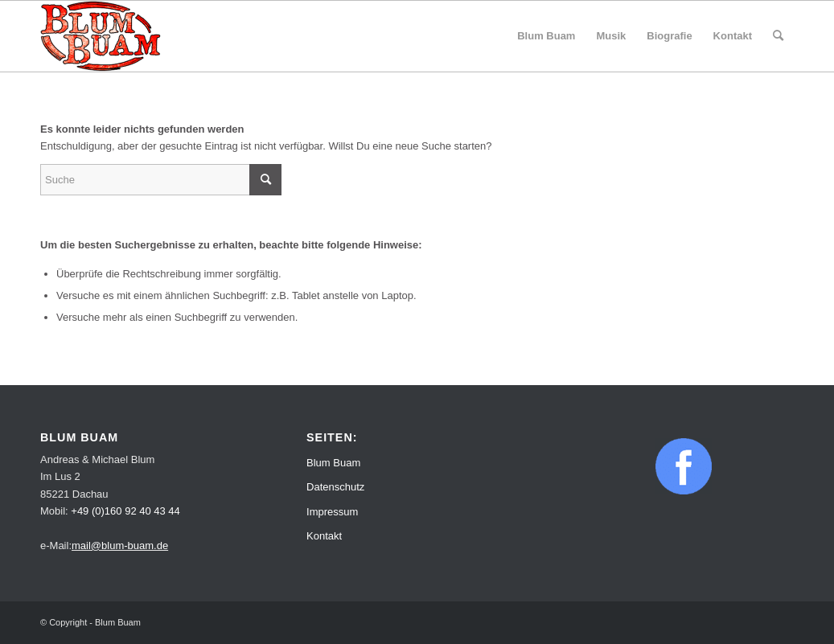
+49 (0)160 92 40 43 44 (125, 511)
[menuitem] (546, 36)
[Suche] (778, 36)
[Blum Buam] (101, 36)
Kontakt (324, 536)
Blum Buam (333, 463)
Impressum (332, 512)
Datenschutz (335, 487)
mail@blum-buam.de (120, 546)
